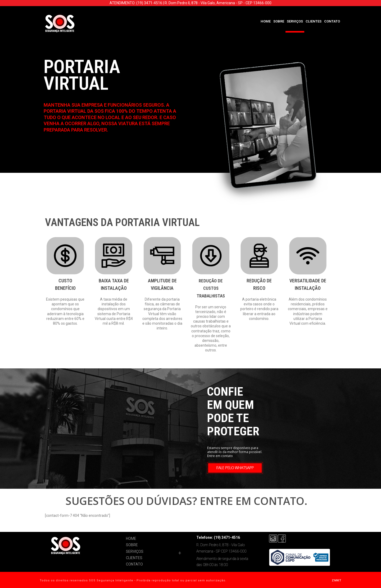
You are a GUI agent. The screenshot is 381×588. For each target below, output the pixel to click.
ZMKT (337, 580)
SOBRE (279, 21)
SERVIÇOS (295, 21)
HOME (266, 21)
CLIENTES (314, 21)
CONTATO (332, 21)
